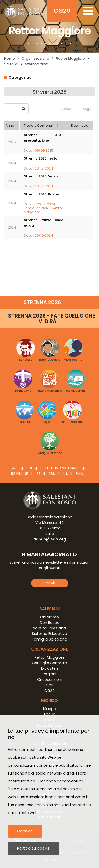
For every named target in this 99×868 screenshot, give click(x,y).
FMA (79, 474)
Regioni (49, 674)
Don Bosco (50, 623)
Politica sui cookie (33, 848)
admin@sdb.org (50, 539)
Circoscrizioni (50, 679)
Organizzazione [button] (49, 649)
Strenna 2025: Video (41, 176)
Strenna (11, 64)
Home (10, 59)
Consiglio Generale (49, 663)
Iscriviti (50, 583)
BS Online (20, 474)
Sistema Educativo (49, 634)
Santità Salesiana (49, 628)
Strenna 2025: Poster (42, 194)
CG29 (62, 11)
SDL (30, 468)
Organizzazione (35, 59)
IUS (65, 474)
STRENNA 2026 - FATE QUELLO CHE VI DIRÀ (52, 318)
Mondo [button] (49, 700)
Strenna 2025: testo (41, 158)
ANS (15, 468)
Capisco (25, 831)
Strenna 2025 (37, 64)
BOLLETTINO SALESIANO (60, 468)
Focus (50, 714)
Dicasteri (49, 668)
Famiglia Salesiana (50, 639)
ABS (52, 474)
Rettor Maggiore (70, 59)
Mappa (50, 709)
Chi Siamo (49, 617)
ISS (38, 474)
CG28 (49, 685)
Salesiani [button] (49, 609)
